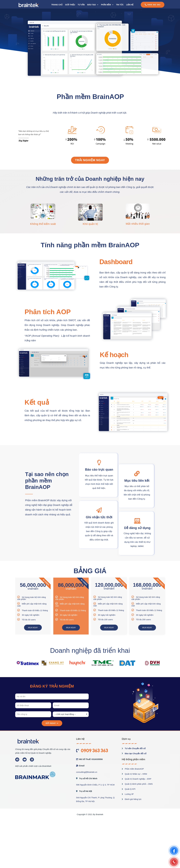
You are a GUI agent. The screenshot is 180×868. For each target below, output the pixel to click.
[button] (153, 5)
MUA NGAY (33, 628)
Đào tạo (93, 5)
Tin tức (120, 5)
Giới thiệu (70, 5)
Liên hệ (130, 5)
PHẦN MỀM (107, 5)
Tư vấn (81, 5)
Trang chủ (57, 5)
